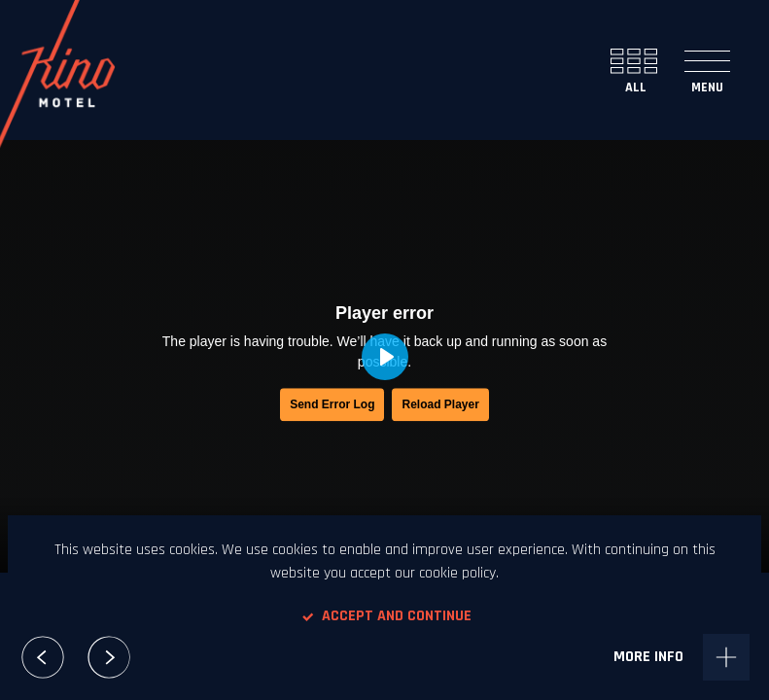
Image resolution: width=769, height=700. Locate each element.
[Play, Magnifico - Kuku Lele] (385, 357)
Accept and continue (385, 616)
